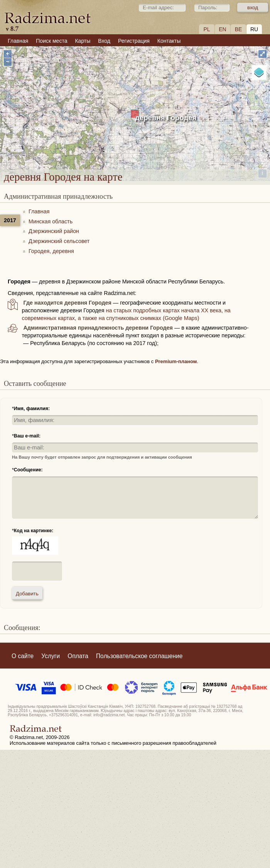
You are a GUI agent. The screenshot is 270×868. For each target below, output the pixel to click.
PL (207, 29)
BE (239, 29)
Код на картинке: (34, 531)
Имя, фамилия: (32, 409)
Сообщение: (28, 470)
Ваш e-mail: (27, 436)
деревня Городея (166, 118)
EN (222, 29)
